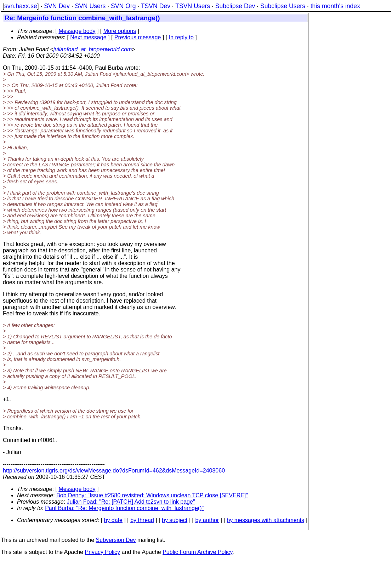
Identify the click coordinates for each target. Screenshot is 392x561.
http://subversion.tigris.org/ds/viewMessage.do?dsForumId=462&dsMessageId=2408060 (114, 471)
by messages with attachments (265, 520)
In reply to (181, 37)
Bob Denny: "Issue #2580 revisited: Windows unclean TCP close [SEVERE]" (152, 495)
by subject (175, 520)
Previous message (138, 37)
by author (207, 520)
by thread (142, 520)
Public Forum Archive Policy (197, 552)
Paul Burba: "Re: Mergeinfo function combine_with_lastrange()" (124, 508)
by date (113, 520)
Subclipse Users (283, 6)
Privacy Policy (102, 552)
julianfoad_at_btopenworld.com (93, 49)
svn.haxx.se (21, 6)
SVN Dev (57, 6)
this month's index (335, 6)
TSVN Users (193, 6)
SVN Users (90, 6)
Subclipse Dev (235, 6)
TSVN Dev (156, 6)
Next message (88, 37)
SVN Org (123, 6)
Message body (77, 31)
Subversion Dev (116, 540)
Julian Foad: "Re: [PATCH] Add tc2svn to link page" (131, 502)
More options (120, 31)
